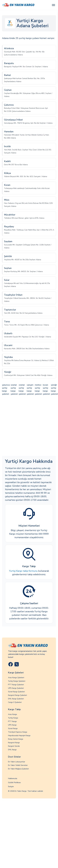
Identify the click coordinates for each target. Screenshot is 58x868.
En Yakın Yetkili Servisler (18, 765)
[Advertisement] (24, 426)
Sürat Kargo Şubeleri (16, 692)
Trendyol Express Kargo (18, 732)
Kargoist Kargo (14, 743)
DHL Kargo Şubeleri (16, 699)
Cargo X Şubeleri (15, 702)
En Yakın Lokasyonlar (17, 762)
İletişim (11, 787)
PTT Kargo (12, 721)
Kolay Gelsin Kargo (16, 739)
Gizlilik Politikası (14, 783)
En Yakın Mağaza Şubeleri (18, 769)
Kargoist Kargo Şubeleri (17, 695)
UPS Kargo (12, 725)
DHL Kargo (12, 750)
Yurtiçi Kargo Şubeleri (17, 681)
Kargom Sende (14, 746)
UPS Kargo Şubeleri (16, 688)
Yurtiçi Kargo (13, 718)
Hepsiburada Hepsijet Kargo (19, 736)
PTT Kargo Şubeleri (16, 685)
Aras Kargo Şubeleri (16, 678)
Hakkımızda (13, 778)
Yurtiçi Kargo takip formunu (23, 571)
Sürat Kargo (13, 728)
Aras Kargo (13, 714)
